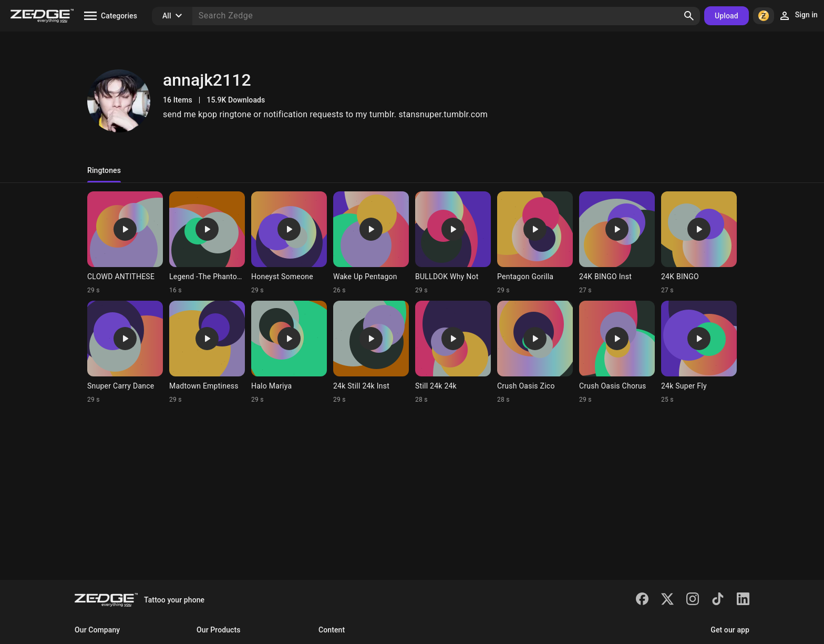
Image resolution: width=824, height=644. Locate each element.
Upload (727, 16)
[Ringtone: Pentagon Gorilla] (535, 243)
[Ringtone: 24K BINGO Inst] (617, 243)
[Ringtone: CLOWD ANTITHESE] (125, 243)
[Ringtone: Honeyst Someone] (289, 243)
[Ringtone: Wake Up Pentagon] (371, 243)
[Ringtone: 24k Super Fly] (699, 352)
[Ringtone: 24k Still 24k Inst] (371, 352)
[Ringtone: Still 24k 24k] (453, 352)
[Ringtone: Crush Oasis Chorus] (617, 352)
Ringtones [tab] (104, 170)
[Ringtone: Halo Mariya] (289, 352)
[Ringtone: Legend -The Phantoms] (207, 243)
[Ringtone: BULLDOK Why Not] (453, 243)
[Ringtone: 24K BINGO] (699, 243)
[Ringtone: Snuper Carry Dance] (125, 352)
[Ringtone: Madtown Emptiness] (207, 352)
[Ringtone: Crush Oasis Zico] (535, 352)
